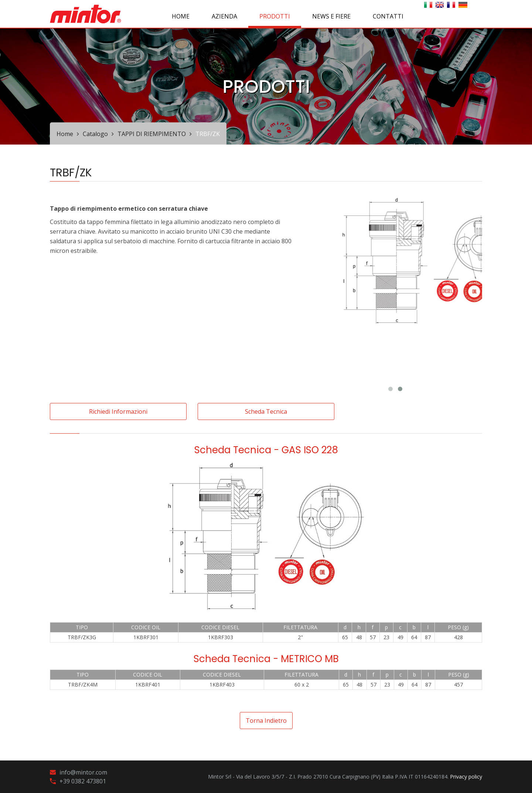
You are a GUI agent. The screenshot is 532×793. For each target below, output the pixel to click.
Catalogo (95, 134)
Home (181, 16)
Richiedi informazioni (118, 411)
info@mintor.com (83, 772)
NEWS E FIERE (331, 16)
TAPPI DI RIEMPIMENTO (152, 134)
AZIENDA (224, 16)
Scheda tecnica (266, 411)
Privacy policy (466, 777)
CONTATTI (388, 16)
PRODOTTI (275, 16)
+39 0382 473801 (83, 781)
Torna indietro (266, 721)
